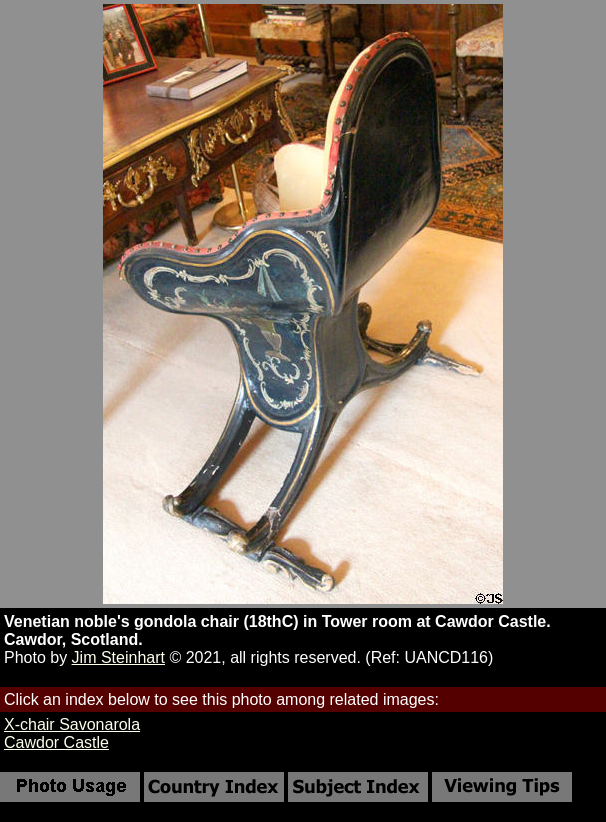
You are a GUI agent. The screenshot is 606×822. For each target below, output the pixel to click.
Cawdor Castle (56, 742)
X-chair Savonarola (72, 724)
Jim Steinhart (118, 657)
